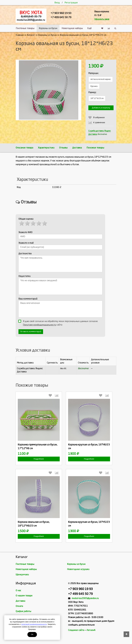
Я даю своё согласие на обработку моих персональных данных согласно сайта (59, 323)
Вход (57, 3)
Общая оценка (26, 219)
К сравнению (99, 123)
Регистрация (71, 3)
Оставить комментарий (31, 332)
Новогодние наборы (72, 28)
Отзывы (63, 148)
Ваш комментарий (28, 299)
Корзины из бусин (48, 28)
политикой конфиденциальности (34, 624)
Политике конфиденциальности (40, 325)
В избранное (99, 118)
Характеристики (46, 148)
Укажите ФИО (25, 232)
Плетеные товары (25, 28)
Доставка (77, 148)
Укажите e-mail (26, 243)
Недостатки (24, 276)
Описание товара (24, 148)
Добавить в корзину (101, 108)
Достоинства (25, 254)
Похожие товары (95, 148)
